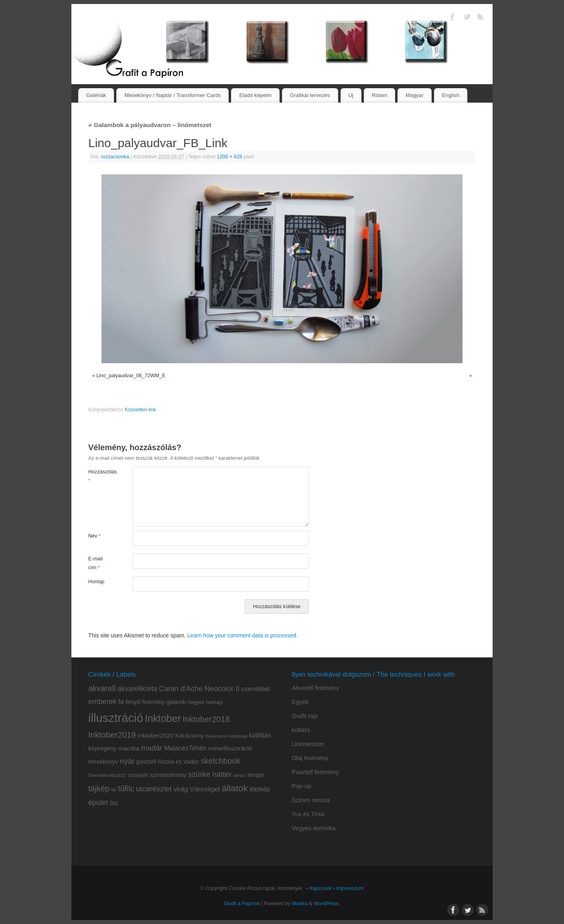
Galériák (96, 95)
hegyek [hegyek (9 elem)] (196, 702)
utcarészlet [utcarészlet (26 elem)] (154, 789)
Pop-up (301, 786)
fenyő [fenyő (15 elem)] (133, 702)
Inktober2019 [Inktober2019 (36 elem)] (112, 735)
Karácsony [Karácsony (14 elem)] (190, 735)
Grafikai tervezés (310, 95)
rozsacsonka (115, 157)
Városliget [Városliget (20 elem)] (205, 789)
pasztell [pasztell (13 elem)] (146, 762)
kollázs (301, 730)
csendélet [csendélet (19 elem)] (255, 689)
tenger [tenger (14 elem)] (256, 775)
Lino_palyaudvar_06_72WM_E (131, 376)
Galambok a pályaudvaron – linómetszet (150, 125)
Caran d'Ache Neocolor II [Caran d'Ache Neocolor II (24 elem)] (199, 689)
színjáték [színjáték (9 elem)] (138, 775)
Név (94, 536)
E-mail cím (95, 563)
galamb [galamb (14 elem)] (176, 702)
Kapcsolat (320, 888)
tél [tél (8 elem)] (114, 790)
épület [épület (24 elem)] (98, 803)
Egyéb (300, 702)
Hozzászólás (99, 476)
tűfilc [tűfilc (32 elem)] (126, 789)
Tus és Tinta (308, 814)
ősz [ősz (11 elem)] (114, 803)
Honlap (96, 582)
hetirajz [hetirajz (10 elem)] (214, 702)
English (450, 95)
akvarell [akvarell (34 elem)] (102, 688)
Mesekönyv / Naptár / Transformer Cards (172, 95)
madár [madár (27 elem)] (152, 748)
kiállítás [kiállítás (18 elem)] (260, 735)
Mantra (300, 904)
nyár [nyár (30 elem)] (127, 761)
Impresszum (350, 888)
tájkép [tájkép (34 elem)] (99, 789)
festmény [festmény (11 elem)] (154, 702)
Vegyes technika (313, 828)
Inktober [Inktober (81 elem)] (163, 718)
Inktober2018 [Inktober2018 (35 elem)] (206, 719)
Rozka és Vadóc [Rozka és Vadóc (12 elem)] (179, 762)
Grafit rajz (305, 716)
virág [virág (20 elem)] (181, 789)
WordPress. (327, 904)
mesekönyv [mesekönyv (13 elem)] (103, 762)
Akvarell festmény (315, 688)
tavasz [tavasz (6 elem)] (240, 775)
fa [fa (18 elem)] (121, 702)
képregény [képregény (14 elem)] (102, 748)
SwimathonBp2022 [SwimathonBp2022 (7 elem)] (107, 775)
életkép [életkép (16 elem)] (260, 789)
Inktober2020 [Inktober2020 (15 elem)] (156, 735)
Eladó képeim (255, 95)
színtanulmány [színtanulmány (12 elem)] (168, 775)
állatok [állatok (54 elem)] (235, 788)
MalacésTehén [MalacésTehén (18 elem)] (185, 748)
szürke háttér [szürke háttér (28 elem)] (210, 774)
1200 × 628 (229, 157)
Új (351, 95)
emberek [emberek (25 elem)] (102, 702)
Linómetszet (308, 744)
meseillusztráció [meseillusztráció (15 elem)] (230, 748)
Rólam (379, 95)
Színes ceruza (311, 800)
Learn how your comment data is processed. (242, 635)
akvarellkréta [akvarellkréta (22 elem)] (137, 689)
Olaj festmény (310, 758)
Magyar (414, 95)
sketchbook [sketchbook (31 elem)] (220, 761)
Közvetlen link (140, 410)
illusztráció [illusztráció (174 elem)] (116, 718)
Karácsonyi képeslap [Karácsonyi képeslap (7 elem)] (226, 736)
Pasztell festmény (315, 772)
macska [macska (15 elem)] (129, 748)
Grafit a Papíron (242, 904)
